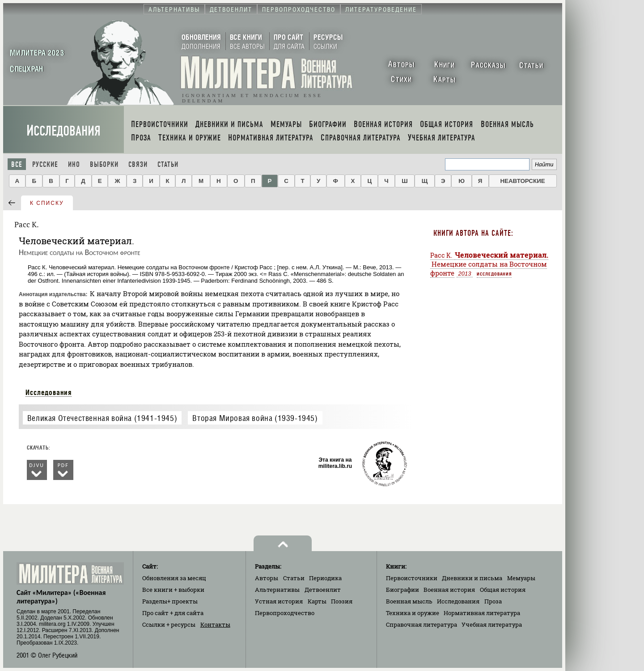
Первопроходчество (285, 613)
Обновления (174, 578)
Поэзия (342, 601)
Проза (493, 601)
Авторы (267, 578)
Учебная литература (492, 624)
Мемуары (521, 578)
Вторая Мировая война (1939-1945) (255, 418)
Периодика (325, 578)
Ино (74, 164)
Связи (138, 164)
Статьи (168, 164)
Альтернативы (277, 590)
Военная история (449, 590)
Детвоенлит (323, 590)
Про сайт (173, 613)
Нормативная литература (482, 613)
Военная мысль (409, 601)
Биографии (402, 590)
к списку (47, 203)
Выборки (104, 164)
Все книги (173, 590)
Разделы (170, 601)
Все (17, 164)
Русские (45, 164)
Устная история (279, 601)
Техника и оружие (413, 613)
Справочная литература (422, 624)
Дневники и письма (472, 578)
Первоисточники (412, 578)
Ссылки (169, 624)
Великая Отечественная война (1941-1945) (102, 418)
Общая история (503, 590)
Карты (317, 601)
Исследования (64, 131)
